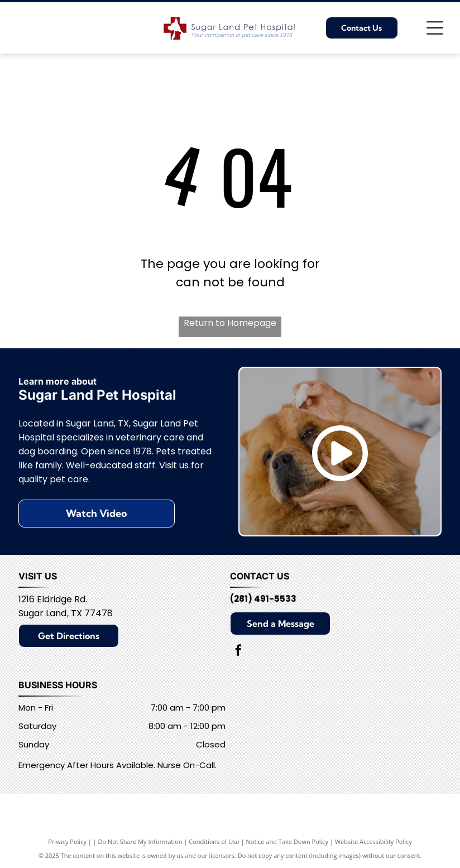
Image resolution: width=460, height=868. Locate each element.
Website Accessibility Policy (373, 841)
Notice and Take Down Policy (287, 841)
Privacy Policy (67, 841)
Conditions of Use (214, 841)
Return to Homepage (230, 323)
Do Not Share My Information (140, 841)
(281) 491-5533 (263, 599)
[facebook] (238, 652)
